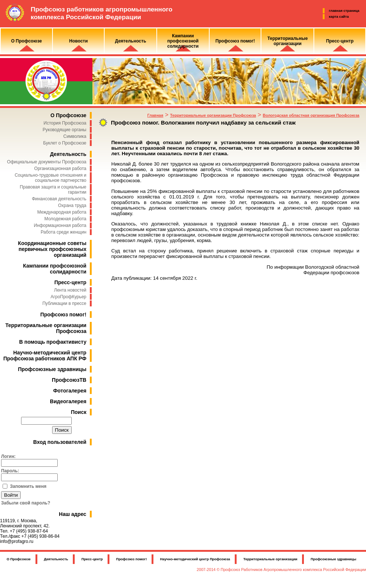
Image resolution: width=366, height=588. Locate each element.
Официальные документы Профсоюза (47, 162)
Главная (155, 115)
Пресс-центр (70, 282)
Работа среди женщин (64, 232)
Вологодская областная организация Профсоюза (311, 115)
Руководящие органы (64, 130)
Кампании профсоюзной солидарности (55, 269)
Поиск (79, 412)
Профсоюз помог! (63, 315)
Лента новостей (70, 290)
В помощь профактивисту (53, 342)
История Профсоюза (65, 123)
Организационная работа (60, 169)
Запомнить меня (28, 486)
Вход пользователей (60, 442)
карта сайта (339, 17)
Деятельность (68, 154)
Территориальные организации (270, 559)
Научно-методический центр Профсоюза (195, 559)
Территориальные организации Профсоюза (213, 115)
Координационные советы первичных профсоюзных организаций (52, 249)
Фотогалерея (70, 391)
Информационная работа (60, 225)
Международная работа (62, 212)
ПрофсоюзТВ (69, 380)
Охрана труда (72, 205)
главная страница (344, 11)
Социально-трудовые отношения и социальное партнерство (51, 178)
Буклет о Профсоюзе (65, 143)
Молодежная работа (65, 219)
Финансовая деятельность (59, 199)
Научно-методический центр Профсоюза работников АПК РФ (45, 356)
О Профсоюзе (68, 115)
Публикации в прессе (65, 303)
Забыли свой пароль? (26, 503)
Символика (75, 136)
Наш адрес (72, 514)
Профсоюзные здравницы (52, 369)
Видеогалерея (68, 401)
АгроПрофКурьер (69, 297)
